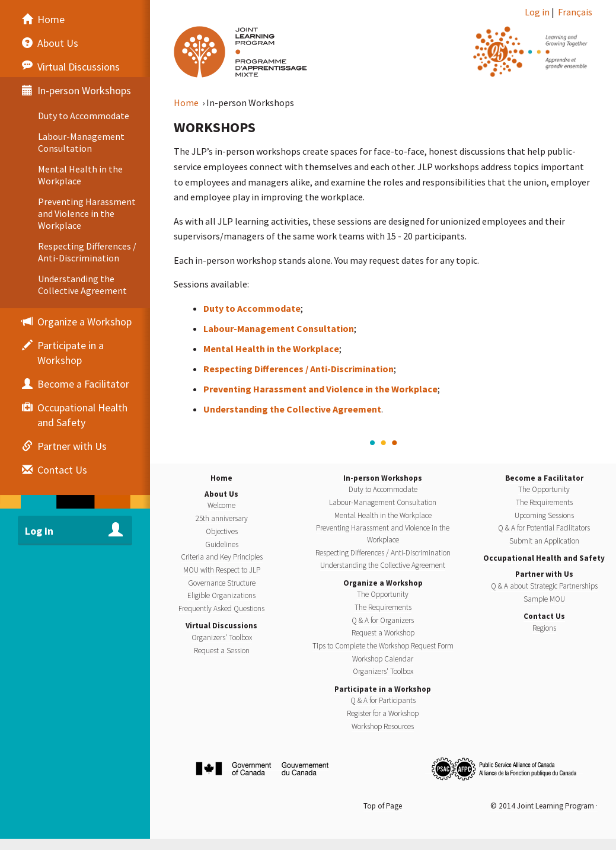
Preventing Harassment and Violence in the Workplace (320, 389)
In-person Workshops (383, 478)
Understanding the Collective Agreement (292, 409)
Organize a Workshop (383, 583)
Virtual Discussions (221, 626)
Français (575, 12)
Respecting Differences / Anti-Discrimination (299, 369)
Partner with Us (544, 574)
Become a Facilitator (544, 478)
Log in (537, 12)
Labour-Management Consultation (279, 328)
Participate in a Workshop (383, 689)
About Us (221, 494)
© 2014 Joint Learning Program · (544, 806)
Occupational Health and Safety (544, 558)
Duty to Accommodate (252, 308)
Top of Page (383, 806)
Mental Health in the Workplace (271, 349)
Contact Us (544, 616)
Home (187, 103)
